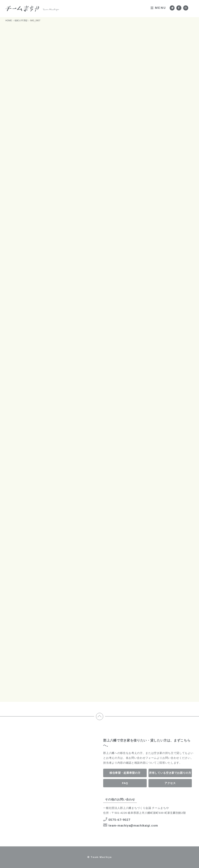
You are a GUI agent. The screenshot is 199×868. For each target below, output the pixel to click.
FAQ (125, 783)
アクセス (170, 783)
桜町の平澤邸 (21, 21)
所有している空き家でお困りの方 (170, 773)
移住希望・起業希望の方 (125, 773)
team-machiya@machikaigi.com (131, 825)
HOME (9, 21)
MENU (158, 8)
